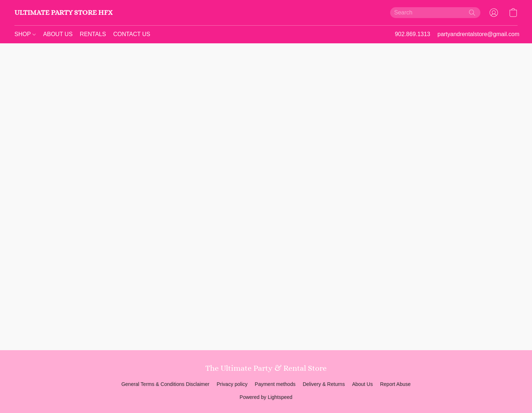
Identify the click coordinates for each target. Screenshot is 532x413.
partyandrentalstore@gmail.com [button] (478, 34)
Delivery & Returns (324, 384)
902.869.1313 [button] (413, 34)
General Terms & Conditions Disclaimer (165, 384)
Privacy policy (232, 384)
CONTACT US (132, 34)
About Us (362, 384)
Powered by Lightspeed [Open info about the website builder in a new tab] (266, 397)
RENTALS (93, 34)
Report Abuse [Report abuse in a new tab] (395, 384)
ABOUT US (58, 34)
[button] (64, 13)
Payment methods (275, 384)
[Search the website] (472, 13)
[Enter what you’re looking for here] (435, 13)
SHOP (25, 34)
